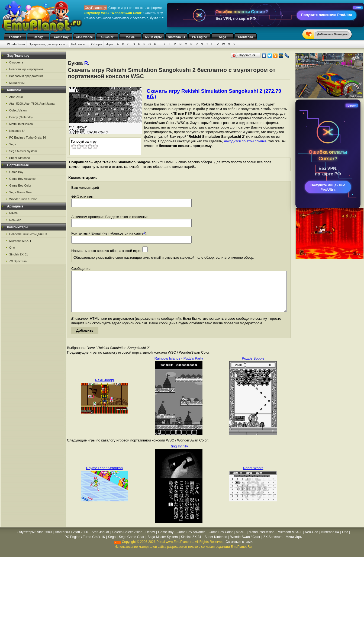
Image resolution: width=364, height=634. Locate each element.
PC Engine (199, 37)
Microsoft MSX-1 (20, 241)
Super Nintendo (20, 158)
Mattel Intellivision (21, 124)
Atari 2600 (16, 97)
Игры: (110, 44)
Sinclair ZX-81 (19, 254)
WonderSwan (16, 44)
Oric (12, 248)
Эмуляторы (26, 540)
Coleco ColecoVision (127, 540)
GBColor (107, 37)
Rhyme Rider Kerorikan (104, 476)
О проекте (16, 62)
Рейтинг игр (79, 44)
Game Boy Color (20, 185)
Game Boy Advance (22, 179)
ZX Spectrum (18, 261)
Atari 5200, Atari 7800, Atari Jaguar (32, 104)
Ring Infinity (179, 454)
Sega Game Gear (21, 192)
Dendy (38, 37)
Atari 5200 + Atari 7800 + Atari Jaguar (82, 540)
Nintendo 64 (177, 37)
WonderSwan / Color (23, 199)
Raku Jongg (104, 388)
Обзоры (96, 44)
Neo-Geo (15, 220)
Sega (223, 37)
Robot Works (253, 476)
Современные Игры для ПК (28, 234)
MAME (130, 37)
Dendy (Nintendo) (21, 117)
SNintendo (246, 37)
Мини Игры (154, 37)
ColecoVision (18, 110)
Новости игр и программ (26, 69)
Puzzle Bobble (253, 366)
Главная (15, 37)
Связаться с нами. (239, 550)
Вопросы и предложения (26, 76)
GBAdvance (84, 37)
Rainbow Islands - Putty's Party (179, 366)
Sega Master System (23, 151)
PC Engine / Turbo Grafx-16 (28, 137)
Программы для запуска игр (48, 44)
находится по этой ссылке (245, 141)
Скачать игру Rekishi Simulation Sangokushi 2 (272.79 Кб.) (214, 94)
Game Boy (61, 37)
